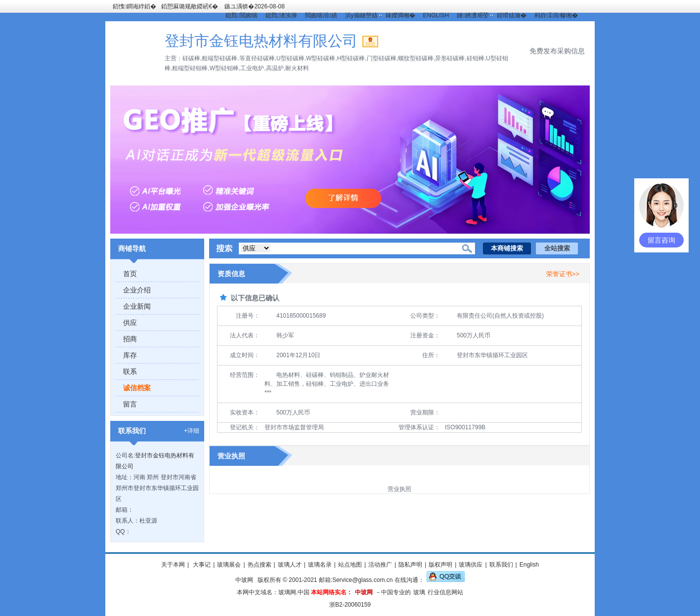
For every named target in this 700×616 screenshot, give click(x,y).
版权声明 (440, 565)
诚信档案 (137, 388)
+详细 (192, 431)
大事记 (201, 565)
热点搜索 (260, 565)
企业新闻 (137, 306)
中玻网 (244, 580)
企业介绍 (137, 290)
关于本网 (173, 565)
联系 (130, 371)
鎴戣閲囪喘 (241, 15)
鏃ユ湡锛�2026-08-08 (254, 6)
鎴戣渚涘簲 (281, 15)
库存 (130, 355)
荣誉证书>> (563, 274)
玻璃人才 (290, 565)
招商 (130, 339)
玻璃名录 (320, 565)
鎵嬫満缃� (400, 15)
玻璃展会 (229, 565)
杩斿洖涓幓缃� (556, 15)
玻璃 (419, 592)
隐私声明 (410, 565)
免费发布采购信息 (557, 51)
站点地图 (350, 565)
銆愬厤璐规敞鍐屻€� (190, 6)
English (529, 565)
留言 (130, 404)
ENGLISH (436, 15)
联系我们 (501, 565)
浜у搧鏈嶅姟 (361, 15)
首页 (130, 274)
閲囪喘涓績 (321, 15)
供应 (130, 323)
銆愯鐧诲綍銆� (134, 6)
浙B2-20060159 (350, 605)
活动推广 (380, 565)
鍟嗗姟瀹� (512, 15)
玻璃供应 (471, 565)
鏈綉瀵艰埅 (473, 15)
